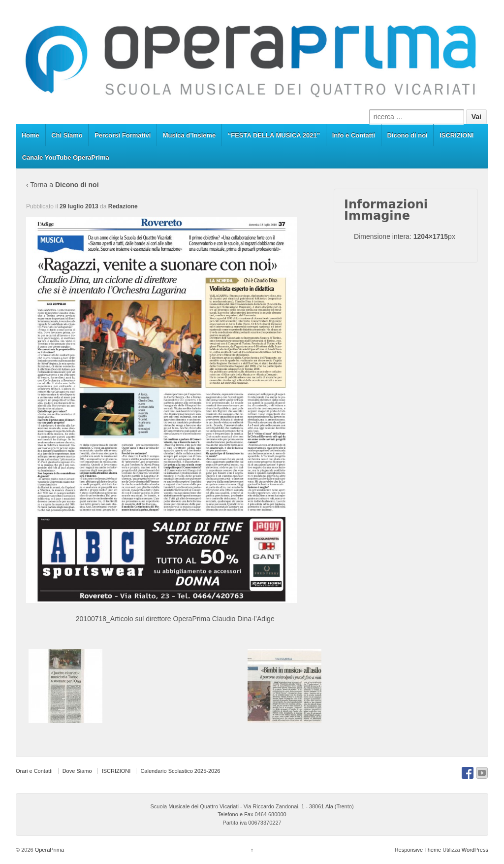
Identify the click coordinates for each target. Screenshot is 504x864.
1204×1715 (431, 236)
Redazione (123, 206)
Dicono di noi (407, 135)
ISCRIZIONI (457, 135)
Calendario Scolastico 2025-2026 (180, 771)
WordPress (475, 850)
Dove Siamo (77, 771)
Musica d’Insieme (189, 135)
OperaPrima (49, 850)
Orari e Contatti (34, 771)
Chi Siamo (67, 135)
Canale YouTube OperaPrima (66, 157)
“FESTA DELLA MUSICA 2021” (274, 135)
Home (31, 135)
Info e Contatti (354, 135)
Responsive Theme (418, 850)
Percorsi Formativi (123, 135)
